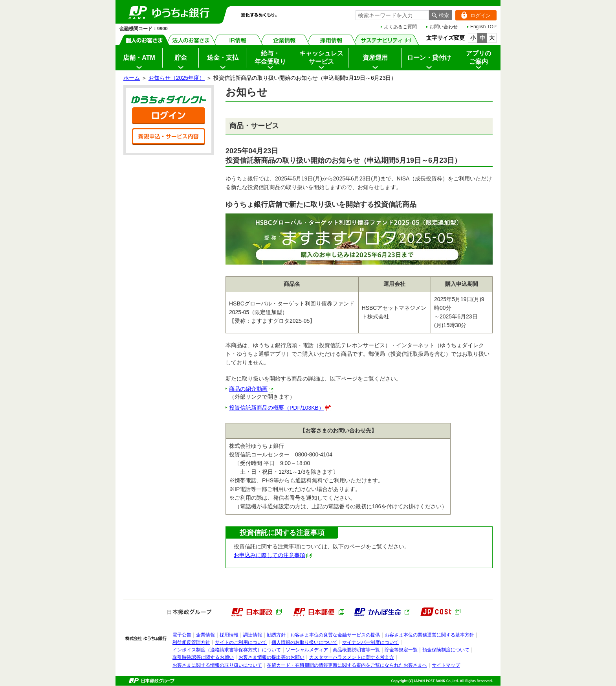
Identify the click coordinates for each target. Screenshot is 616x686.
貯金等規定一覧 (401, 650)
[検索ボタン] (440, 15)
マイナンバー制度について (370, 642)
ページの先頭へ (0, 686)
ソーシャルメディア (307, 650)
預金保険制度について (446, 650)
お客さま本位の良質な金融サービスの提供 (335, 635)
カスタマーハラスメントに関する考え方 (352, 657)
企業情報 (285, 40)
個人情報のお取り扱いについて (304, 642)
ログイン (473, 15)
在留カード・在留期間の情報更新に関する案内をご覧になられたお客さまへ (347, 665)
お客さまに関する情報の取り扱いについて (217, 665)
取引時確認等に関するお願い (203, 657)
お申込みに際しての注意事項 (273, 555)
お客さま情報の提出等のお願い (271, 657)
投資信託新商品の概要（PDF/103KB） (280, 408)
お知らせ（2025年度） (177, 78)
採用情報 (331, 40)
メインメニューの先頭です (116, 0)
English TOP (483, 27)
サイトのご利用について (241, 642)
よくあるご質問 (400, 27)
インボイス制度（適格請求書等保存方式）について (227, 650)
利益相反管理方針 (191, 642)
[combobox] (392, 15)
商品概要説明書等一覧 (356, 650)
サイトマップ (446, 665)
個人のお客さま (144, 40)
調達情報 (253, 635)
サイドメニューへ (0, 0)
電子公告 (182, 635)
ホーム (132, 78)
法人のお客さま (191, 40)
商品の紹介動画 (252, 389)
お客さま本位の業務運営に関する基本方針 (429, 635)
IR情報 (238, 40)
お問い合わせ (444, 27)
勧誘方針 (276, 635)
